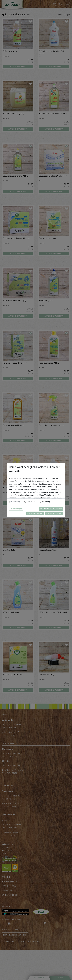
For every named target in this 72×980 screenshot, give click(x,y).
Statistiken (31, 502)
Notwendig (16, 502)
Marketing (46, 502)
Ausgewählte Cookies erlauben (51, 509)
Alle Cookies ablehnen (35, 513)
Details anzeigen (16, 509)
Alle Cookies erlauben (54, 513)
